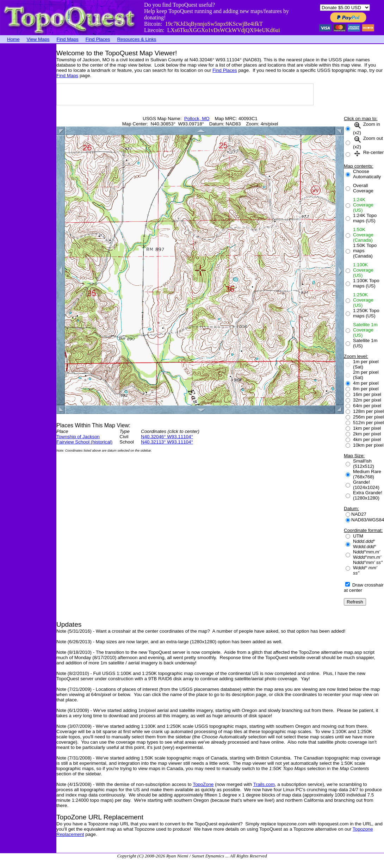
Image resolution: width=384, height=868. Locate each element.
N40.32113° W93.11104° (167, 442)
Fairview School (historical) (84, 442)
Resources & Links (137, 39)
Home (13, 39)
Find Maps (68, 39)
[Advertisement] (28, 150)
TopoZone (203, 784)
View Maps (38, 39)
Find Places (98, 39)
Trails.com (264, 784)
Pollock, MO (197, 119)
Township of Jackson (78, 437)
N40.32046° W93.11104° (167, 437)
